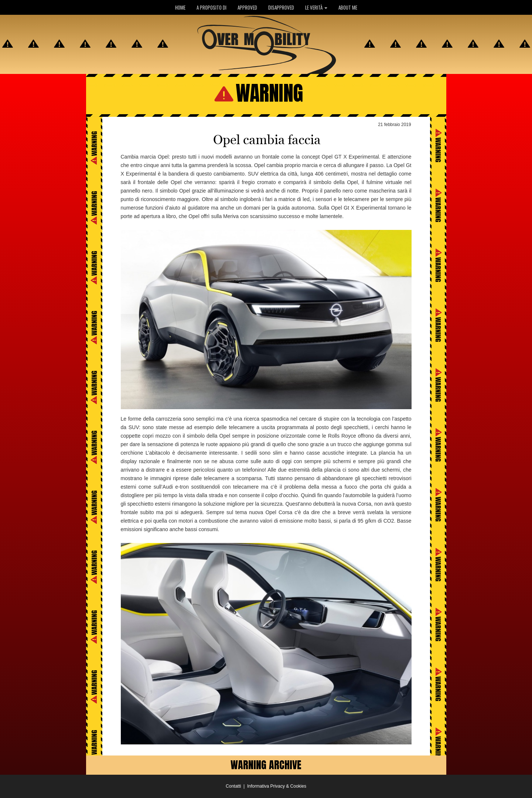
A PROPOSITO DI (212, 7)
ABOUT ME (348, 7)
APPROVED (247, 7)
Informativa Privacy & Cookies (277, 786)
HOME (180, 7)
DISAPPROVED (281, 7)
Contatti (233, 786)
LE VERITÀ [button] (316, 7)
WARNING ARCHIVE (266, 765)
